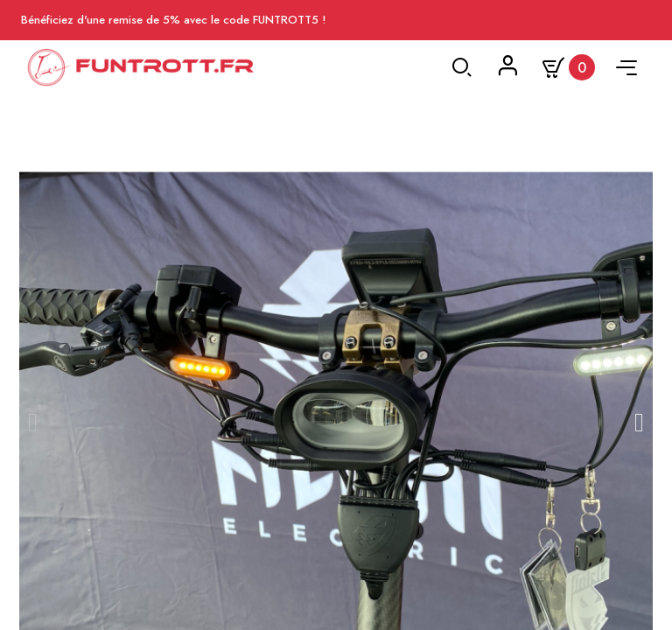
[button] (33, 423)
